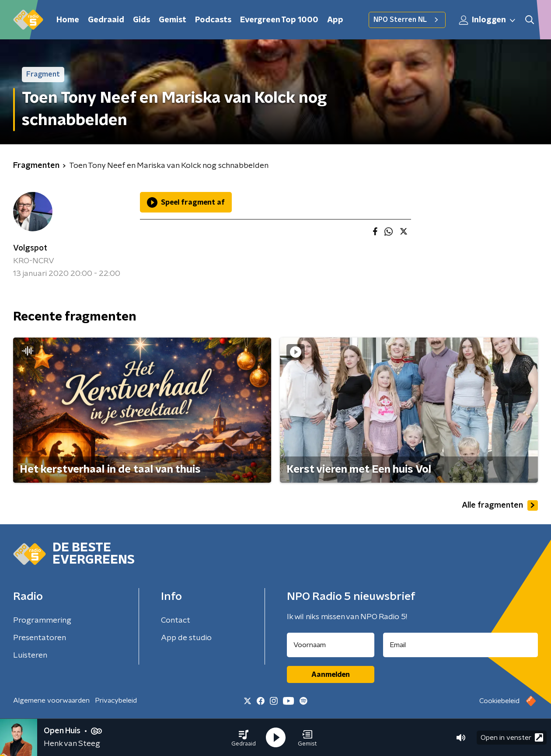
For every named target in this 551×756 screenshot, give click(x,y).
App (335, 20)
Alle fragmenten (500, 505)
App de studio (186, 638)
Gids (141, 20)
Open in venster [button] (512, 737)
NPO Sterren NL (407, 20)
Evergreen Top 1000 (279, 20)
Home (68, 20)
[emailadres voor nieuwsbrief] (461, 645)
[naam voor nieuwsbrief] (331, 645)
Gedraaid (106, 20)
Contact (176, 620)
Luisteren (30, 655)
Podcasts (213, 20)
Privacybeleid (116, 700)
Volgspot (30, 248)
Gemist (173, 20)
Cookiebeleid (499, 701)
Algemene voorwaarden (51, 700)
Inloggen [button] (488, 20)
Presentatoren (40, 638)
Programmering (42, 620)
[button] (244, 738)
